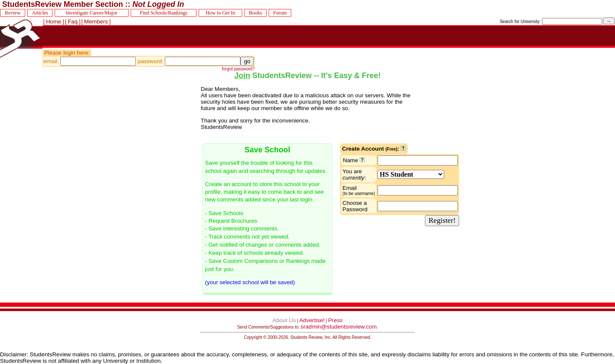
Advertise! (312, 320)
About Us (284, 320)
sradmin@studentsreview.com (339, 327)
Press (335, 320)
